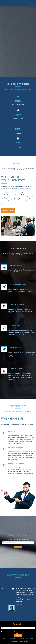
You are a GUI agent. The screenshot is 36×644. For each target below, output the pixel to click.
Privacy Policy (13, 632)
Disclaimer (19, 632)
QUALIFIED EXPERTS (16, 448)
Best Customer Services (18, 464)
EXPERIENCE (13, 432)
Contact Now (8, 211)
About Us (6, 638)
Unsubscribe (13, 638)
